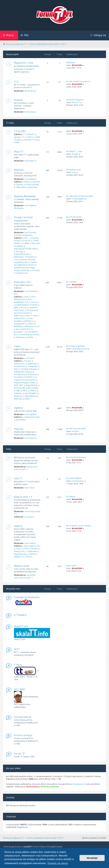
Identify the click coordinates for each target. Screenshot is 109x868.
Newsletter (20, 420)
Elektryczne (24, 363)
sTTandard (20, 615)
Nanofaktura (30, 396)
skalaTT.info (21, 626)
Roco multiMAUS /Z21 (23, 301)
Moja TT (19, 152)
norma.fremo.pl (23, 717)
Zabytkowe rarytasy (27, 371)
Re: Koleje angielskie (76, 346)
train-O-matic (30, 316)
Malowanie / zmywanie (24, 256)
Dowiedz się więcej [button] (58, 863)
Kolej (8, 449)
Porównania (24, 373)
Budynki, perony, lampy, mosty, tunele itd (26, 268)
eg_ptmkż (31, 575)
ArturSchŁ (77, 65)
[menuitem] (24, 35)
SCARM (25, 243)
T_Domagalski (78, 199)
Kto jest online (13, 768)
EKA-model (32, 388)
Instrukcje (31, 374)
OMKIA (32, 391)
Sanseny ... (30, 517)
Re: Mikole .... (72, 496)
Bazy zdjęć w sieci (31, 546)
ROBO (27, 399)
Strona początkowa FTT (14, 838)
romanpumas (78, 481)
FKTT (17, 649)
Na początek (12, 54)
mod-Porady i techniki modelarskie (25, 234)
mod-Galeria (30, 543)
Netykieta (70, 62)
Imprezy (19, 429)
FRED (24, 391)
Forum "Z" (20, 754)
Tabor (17, 346)
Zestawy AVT (25, 323)
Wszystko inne (13, 589)
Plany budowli (31, 184)
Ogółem (18, 408)
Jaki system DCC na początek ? (23, 330)
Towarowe (32, 366)
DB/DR (31, 554)
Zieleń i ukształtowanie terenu (26, 263)
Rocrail (23, 307)
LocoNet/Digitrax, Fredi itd (27, 304)
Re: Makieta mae (74, 170)
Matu (32, 382)
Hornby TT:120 (30, 140)
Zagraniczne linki (31, 417)
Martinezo (28, 321)
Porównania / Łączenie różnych (26, 311)
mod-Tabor (30, 358)
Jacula (74, 431)
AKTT (30, 137)
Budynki (35, 182)
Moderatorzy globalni (50, 787)
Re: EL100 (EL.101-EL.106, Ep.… (79, 526)
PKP (25, 549)
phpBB (27, 847)
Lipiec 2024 (71, 566)
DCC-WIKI (20, 689)
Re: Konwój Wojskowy (76, 457)
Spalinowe (31, 364)
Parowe (27, 361)
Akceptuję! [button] (92, 858)
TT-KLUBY (20, 131)
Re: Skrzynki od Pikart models (80, 196)
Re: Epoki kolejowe (75, 100)
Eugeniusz (22, 827)
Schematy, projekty (24, 337)
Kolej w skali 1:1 (23, 497)
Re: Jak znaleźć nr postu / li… (79, 81)
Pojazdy (19, 184)
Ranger (75, 154)
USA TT (18, 478)
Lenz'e (33, 302)
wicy (74, 172)
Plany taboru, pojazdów (26, 187)
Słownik (18, 100)
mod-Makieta (30, 179)
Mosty (26, 182)
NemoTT (76, 102)
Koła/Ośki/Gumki (22, 253)
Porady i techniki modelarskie (23, 219)
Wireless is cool (31, 326)
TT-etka (10, 123)
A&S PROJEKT (30, 393)
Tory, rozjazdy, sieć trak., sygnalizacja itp (26, 260)
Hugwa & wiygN (26, 381)
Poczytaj (35, 270)
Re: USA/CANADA (74, 478)
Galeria (18, 526)
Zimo (25, 297)
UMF (17, 391)
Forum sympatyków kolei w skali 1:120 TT (46, 838)
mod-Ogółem (31, 414)
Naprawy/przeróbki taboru (26, 248)
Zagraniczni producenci (26, 379)
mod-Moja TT (31, 161)
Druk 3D (25, 241)
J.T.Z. (16, 82)
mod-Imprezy (31, 438)
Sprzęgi (18, 251)
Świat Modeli (31, 385)
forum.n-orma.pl (23, 735)
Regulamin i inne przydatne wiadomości (27, 64)
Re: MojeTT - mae (74, 151)
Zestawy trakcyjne (28, 369)
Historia (28, 557)
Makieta (19, 170)
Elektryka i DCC (23, 282)
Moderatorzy (30, 91)
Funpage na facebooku (27, 597)
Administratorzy (33, 787)
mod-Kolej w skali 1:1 (26, 468)
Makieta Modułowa (25, 196)
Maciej (29, 467)
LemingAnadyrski (80, 349)
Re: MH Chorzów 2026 (76, 429)
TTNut (18, 665)
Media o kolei (22, 566)
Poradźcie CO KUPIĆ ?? (27, 376)
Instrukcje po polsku (29, 334)
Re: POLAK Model (74, 217)
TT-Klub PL (28, 134)
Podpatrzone (21, 273)
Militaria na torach (25, 457)
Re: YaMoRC (71, 282)
